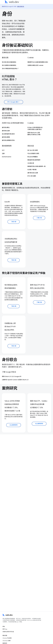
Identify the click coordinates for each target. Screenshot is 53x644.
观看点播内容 (20, 7)
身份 (7, 14)
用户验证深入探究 (33, 150)
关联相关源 (31, 163)
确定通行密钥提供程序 (34, 160)
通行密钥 (7, 109)
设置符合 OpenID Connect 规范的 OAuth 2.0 (15, 380)
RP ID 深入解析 (32, 176)
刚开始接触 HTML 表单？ (9, 78)
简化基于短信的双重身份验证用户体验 (24, 273)
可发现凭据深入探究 (33, 154)
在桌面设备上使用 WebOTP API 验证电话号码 (10, 327)
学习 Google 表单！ (14, 102)
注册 (3, 154)
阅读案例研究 (14, 425)
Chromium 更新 (7, 641)
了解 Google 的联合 (9, 372)
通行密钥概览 (6, 128)
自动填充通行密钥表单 (8, 134)
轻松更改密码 (35, 202)
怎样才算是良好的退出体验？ (10, 69)
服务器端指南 (7, 146)
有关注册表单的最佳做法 (9, 65)
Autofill (7, 202)
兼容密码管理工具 (12, 184)
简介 (3, 150)
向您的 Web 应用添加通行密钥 (13, 123)
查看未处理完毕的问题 (8, 632)
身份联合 (10, 360)
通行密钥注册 (6, 131)
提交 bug (5, 629)
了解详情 (14, 222)
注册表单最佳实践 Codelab (35, 65)
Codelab (31, 58)
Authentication (7, 157)
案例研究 (10, 388)
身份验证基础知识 (17, 45)
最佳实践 (5, 58)
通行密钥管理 (6, 137)
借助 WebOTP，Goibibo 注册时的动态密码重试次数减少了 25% (39, 404)
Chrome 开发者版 (7, 638)
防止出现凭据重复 (33, 157)
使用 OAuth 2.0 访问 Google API (12, 377)
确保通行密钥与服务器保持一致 (36, 166)
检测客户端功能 (32, 170)
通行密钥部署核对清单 (8, 140)
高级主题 (31, 146)
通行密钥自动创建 (33, 173)
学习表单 (17, 87)
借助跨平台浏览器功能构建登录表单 (38, 62)
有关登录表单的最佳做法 (9, 62)
